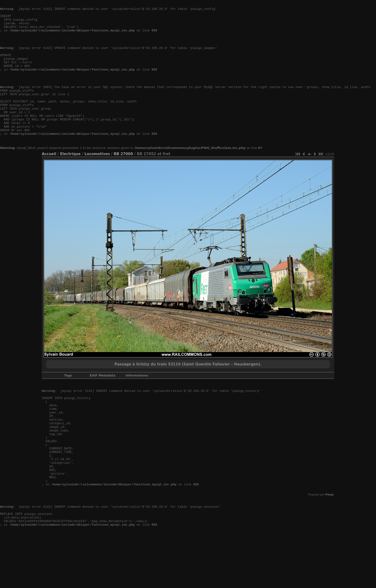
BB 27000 (123, 181)
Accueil (49, 181)
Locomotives (97, 181)
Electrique (70, 181)
